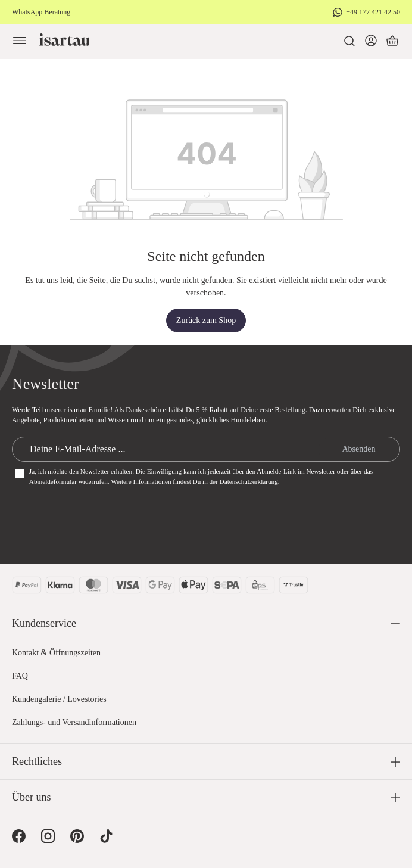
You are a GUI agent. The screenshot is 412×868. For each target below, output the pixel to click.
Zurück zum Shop (206, 320)
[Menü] (20, 41)
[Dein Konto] (371, 41)
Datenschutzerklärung (249, 481)
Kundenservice (44, 623)
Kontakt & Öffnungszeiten (56, 653)
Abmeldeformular (53, 481)
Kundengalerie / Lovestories (59, 699)
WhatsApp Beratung (41, 12)
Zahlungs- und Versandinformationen (74, 722)
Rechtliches (37, 761)
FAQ (20, 676)
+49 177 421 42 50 (373, 12)
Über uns (32, 797)
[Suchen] (349, 41)
